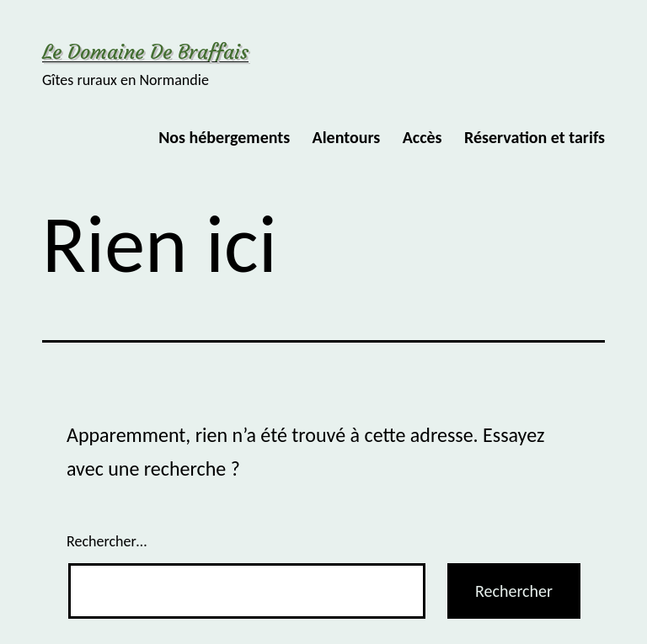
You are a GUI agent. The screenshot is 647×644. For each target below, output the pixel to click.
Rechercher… (107, 541)
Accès (422, 137)
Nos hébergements (224, 137)
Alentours (347, 137)
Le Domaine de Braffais (145, 52)
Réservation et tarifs (535, 137)
